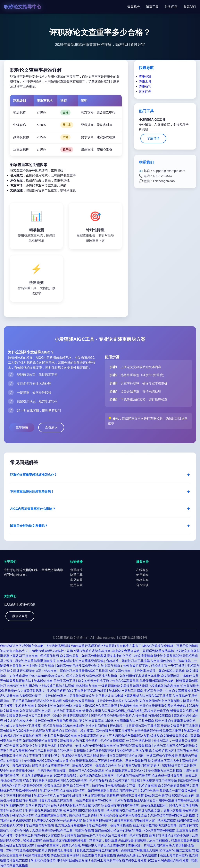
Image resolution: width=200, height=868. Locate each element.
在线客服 (142, 570)
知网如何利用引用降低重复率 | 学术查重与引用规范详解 (102, 811)
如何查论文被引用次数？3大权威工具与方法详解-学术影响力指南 (52, 686)
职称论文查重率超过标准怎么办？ (34, 475)
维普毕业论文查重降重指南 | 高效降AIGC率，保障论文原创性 (75, 766)
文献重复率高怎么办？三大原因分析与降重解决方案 (113, 736)
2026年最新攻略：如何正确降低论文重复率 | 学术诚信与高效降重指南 (102, 775)
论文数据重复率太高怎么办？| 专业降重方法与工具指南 (144, 771)
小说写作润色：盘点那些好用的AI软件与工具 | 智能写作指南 (52, 830)
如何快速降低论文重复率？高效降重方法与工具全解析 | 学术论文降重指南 (74, 741)
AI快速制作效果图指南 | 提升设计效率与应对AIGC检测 (101, 701)
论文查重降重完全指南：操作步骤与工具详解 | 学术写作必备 (76, 815)
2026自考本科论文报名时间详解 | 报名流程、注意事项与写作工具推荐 (111, 726)
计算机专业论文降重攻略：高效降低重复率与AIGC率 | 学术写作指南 (86, 800)
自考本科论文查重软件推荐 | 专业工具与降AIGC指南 (40, 736)
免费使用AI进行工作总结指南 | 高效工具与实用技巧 (152, 855)
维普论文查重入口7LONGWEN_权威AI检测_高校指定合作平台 (126, 711)
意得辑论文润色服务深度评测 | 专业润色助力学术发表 (111, 751)
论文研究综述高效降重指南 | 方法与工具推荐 (144, 746)
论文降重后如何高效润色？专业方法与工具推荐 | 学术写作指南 (105, 836)
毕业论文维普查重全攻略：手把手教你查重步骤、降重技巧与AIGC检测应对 (52, 771)
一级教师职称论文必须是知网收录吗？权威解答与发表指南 (139, 686)
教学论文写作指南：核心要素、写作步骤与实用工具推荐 (91, 731)
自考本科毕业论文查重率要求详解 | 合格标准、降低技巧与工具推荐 (103, 661)
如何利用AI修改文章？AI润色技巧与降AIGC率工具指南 (157, 815)
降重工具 (152, 7)
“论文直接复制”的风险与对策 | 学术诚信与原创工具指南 (105, 691)
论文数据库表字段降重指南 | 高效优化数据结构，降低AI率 (141, 806)
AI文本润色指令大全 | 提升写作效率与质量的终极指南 (41, 721)
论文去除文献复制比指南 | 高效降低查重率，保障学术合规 (40, 845)
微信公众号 (20, 616)
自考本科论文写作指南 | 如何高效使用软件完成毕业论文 (61, 666)
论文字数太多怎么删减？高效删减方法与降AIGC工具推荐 (132, 696)
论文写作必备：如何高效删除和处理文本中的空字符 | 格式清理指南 (106, 656)
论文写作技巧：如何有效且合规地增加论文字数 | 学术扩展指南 (113, 786)
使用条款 (76, 585)
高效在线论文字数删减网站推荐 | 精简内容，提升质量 (80, 840)
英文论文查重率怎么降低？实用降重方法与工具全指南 (117, 721)
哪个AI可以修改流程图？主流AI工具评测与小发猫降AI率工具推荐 (102, 860)
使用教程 (142, 575)
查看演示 (51, 427)
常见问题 (171, 7)
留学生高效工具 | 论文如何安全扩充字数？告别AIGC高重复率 (96, 681)
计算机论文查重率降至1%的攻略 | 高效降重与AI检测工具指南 (116, 850)
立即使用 (22, 427)
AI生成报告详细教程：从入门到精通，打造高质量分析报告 (159, 840)
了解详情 (153, 138)
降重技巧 (145, 86)
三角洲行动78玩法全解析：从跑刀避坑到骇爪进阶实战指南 (70, 651)
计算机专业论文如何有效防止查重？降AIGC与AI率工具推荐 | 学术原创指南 (87, 706)
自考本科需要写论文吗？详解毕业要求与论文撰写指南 (63, 806)
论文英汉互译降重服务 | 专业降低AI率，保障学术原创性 (94, 825)
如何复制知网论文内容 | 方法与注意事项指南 (50, 711)
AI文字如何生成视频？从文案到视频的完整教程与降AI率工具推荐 (99, 796)
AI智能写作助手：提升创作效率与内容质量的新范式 (55, 696)
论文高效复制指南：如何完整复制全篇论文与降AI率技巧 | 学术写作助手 (109, 790)
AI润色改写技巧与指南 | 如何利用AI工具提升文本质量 (123, 676)
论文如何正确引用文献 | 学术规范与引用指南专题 (143, 781)
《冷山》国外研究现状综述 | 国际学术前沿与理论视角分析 (91, 716)
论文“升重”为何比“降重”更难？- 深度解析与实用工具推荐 (157, 766)
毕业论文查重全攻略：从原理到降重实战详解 (143, 651)
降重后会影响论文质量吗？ (29, 526)
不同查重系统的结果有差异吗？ (32, 492)
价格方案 (142, 580)
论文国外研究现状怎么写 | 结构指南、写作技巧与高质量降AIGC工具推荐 (57, 671)
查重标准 (134, 7)
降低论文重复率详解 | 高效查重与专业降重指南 (83, 855)
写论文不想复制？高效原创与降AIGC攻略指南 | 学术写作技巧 (65, 781)
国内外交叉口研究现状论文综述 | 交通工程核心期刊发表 (139, 756)
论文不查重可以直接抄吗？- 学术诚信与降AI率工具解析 (61, 756)
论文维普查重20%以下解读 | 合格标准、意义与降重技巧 (108, 761)
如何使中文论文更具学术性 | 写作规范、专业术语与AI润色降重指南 (66, 746)
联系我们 (190, 7)
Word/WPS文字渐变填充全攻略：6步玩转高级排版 (35, 646)
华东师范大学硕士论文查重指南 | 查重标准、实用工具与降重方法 (127, 845)
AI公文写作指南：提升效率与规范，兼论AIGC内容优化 (147, 671)
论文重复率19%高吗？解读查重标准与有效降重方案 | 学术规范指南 (130, 821)
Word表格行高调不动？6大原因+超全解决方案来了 (106, 646)
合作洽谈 (142, 585)
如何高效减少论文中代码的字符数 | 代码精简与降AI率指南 (135, 830)
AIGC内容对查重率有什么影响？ (33, 509)
